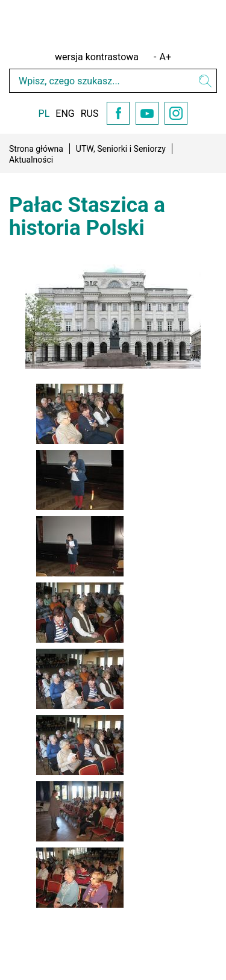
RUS (90, 114)
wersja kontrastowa (97, 57)
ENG (65, 114)
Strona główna (36, 149)
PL (44, 114)
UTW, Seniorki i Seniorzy (121, 149)
